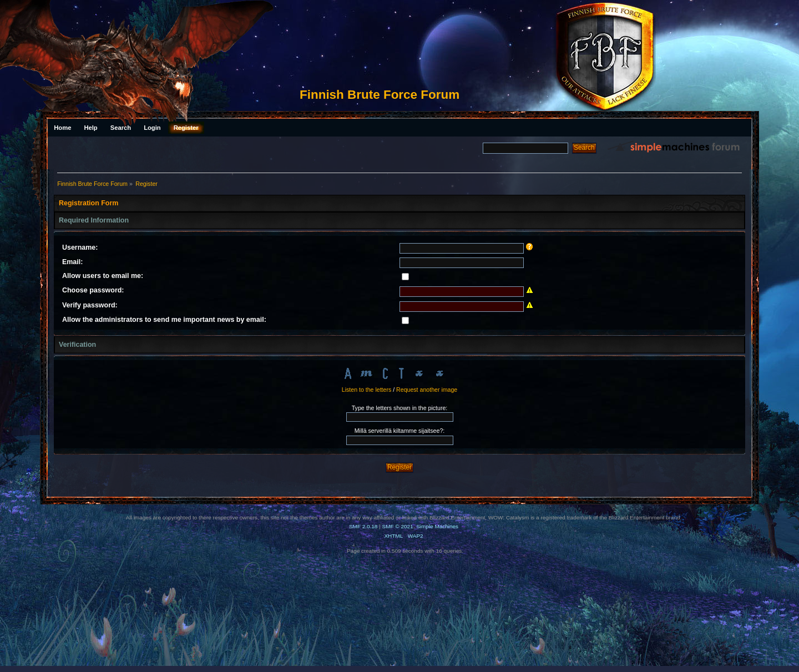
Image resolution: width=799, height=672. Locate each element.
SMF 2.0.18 (363, 526)
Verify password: (90, 305)
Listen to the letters (367, 390)
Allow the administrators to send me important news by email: (164, 320)
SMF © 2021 (398, 526)
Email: (72, 262)
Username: (80, 247)
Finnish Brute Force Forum (380, 95)
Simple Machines (437, 526)
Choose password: (93, 290)
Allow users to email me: (103, 276)
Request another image (427, 390)
